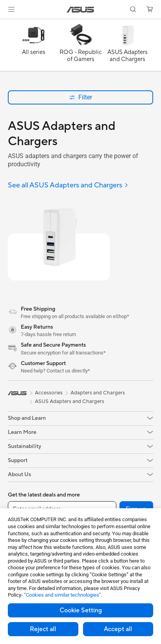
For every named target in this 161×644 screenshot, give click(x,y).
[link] (80, 10)
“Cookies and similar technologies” (62, 595)
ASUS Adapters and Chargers (70, 401)
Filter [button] (80, 97)
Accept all (118, 629)
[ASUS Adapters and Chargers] (128, 47)
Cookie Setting (81, 610)
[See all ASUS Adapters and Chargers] (68, 186)
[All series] (34, 47)
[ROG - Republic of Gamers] (81, 47)
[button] (11, 9)
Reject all (43, 629)
